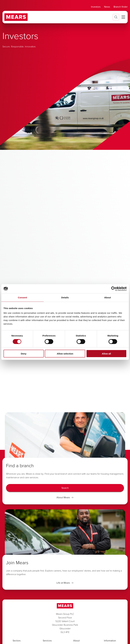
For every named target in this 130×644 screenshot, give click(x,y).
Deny (24, 354)
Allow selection (65, 354)
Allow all (106, 354)
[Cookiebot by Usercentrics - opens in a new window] (113, 289)
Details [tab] (65, 297)
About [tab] (108, 297)
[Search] (65, 488)
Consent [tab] (23, 297)
